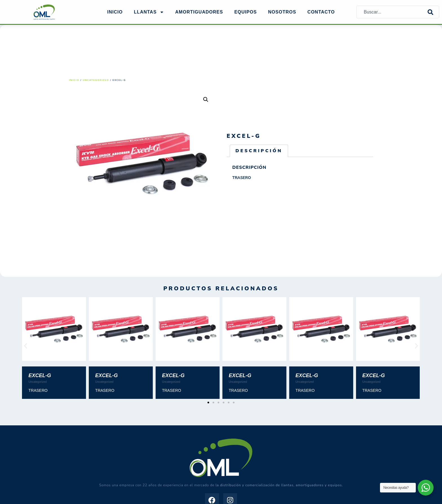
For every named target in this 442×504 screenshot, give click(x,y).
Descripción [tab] (259, 151)
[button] (206, 100)
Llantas (149, 12)
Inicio (115, 12)
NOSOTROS (282, 12)
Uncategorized (96, 80)
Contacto (321, 12)
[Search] (433, 12)
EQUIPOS (246, 12)
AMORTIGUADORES (199, 12)
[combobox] (392, 12)
